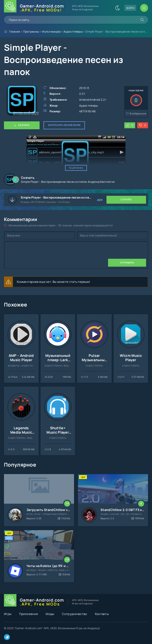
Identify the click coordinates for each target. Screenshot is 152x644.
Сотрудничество (74, 614)
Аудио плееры (73, 31)
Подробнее (76, 168)
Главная (15, 31)
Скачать (24, 125)
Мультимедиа (51, 31)
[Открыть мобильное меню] (144, 8)
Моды (50, 614)
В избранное (138, 113)
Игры (8, 614)
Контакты (102, 614)
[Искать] (142, 20)
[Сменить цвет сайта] (118, 8)
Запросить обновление (64, 125)
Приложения (28, 614)
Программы (31, 31)
